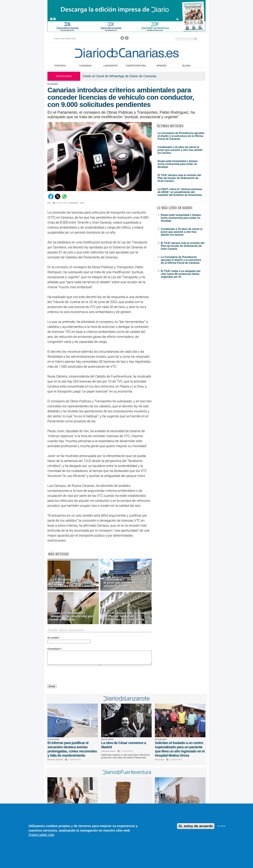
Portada (60, 66)
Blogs (186, 66)
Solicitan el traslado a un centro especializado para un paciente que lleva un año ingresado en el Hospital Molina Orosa (180, 749)
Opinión (161, 66)
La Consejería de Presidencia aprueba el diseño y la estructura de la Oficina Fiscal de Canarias (73, 583)
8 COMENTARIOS (176, 760)
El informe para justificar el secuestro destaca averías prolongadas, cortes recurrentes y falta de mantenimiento (72, 749)
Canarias (85, 66)
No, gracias (222, 826)
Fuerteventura (136, 66)
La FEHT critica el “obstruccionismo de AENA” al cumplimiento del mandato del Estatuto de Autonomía (180, 192)
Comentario (54, 649)
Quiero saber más (41, 835)
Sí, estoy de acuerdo (196, 826)
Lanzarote (111, 66)
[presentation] (72, 676)
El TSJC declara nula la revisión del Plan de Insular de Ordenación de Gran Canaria (126, 616)
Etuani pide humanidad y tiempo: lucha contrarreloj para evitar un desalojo (73, 616)
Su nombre (53, 638)
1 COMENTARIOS (127, 751)
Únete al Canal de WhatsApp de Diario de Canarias (119, 76)
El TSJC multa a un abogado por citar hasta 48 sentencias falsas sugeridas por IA (181, 274)
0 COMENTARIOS (62, 203)
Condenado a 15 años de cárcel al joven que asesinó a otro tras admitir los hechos (125, 583)
